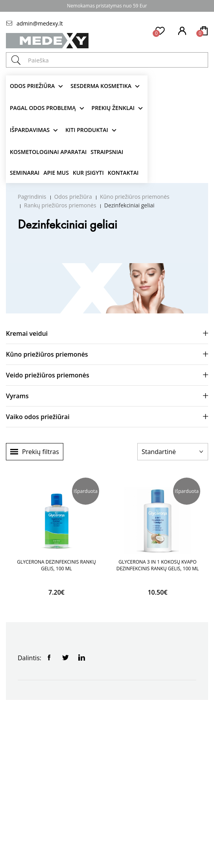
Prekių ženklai (113, 108)
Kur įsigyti (88, 173)
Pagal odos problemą (43, 108)
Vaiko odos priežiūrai (38, 417)
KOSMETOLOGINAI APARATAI (48, 152)
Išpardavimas (30, 130)
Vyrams (17, 396)
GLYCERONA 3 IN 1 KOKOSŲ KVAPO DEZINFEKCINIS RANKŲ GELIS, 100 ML (158, 565)
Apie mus (56, 173)
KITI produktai (87, 130)
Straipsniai (107, 152)
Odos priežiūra (32, 86)
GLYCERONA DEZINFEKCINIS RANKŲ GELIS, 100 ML (56, 565)
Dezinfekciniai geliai (129, 205)
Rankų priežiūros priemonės (60, 205)
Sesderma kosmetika (101, 86)
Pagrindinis (32, 197)
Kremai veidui (27, 333)
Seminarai (25, 173)
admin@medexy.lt (40, 23)
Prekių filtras (41, 452)
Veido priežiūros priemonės (48, 375)
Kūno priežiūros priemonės (135, 197)
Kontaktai (123, 173)
